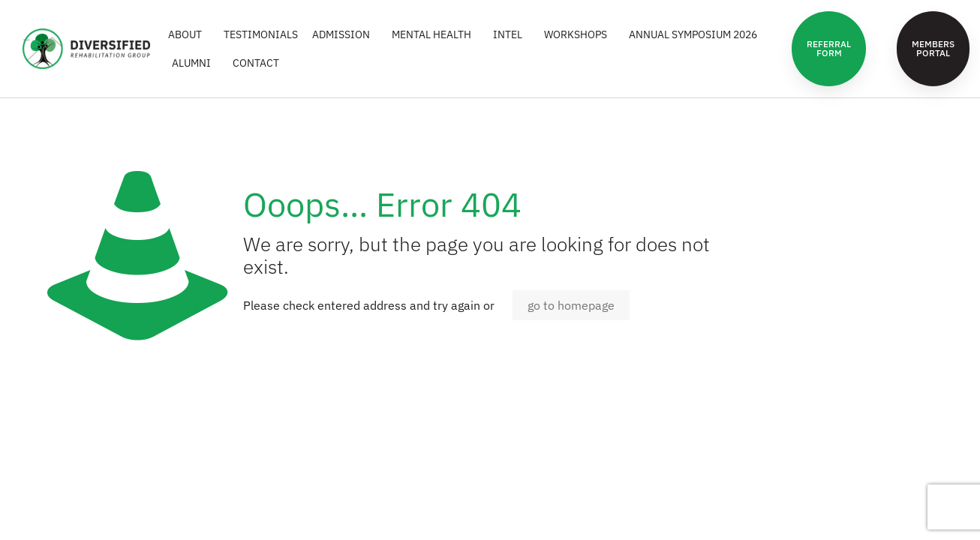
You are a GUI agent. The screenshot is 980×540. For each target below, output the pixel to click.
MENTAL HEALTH (435, 34)
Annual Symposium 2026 (697, 34)
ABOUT (189, 34)
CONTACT (256, 63)
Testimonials (261, 34)
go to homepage (571, 305)
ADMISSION (345, 34)
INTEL (511, 34)
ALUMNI (195, 63)
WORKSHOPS (579, 34)
